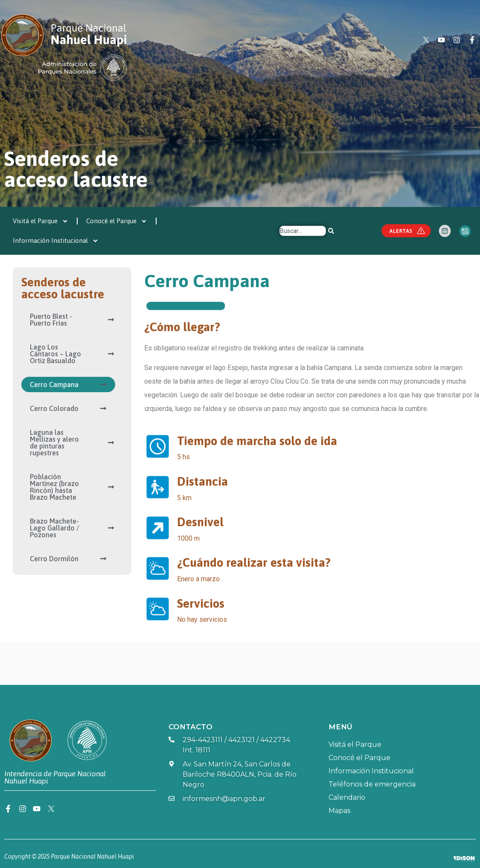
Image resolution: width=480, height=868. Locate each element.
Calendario (347, 797)
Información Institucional (56, 241)
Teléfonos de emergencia (372, 784)
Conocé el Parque (117, 221)
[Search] (332, 231)
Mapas (339, 811)
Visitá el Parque (41, 221)
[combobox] (303, 231)
